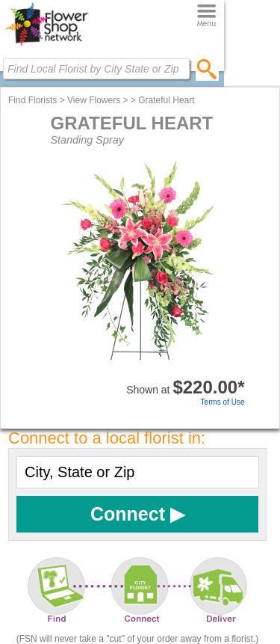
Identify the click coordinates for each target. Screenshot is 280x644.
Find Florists (32, 100)
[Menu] (206, 16)
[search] (207, 69)
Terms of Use (223, 402)
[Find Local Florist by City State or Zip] (96, 69)
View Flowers (94, 100)
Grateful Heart (166, 100)
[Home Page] (47, 46)
